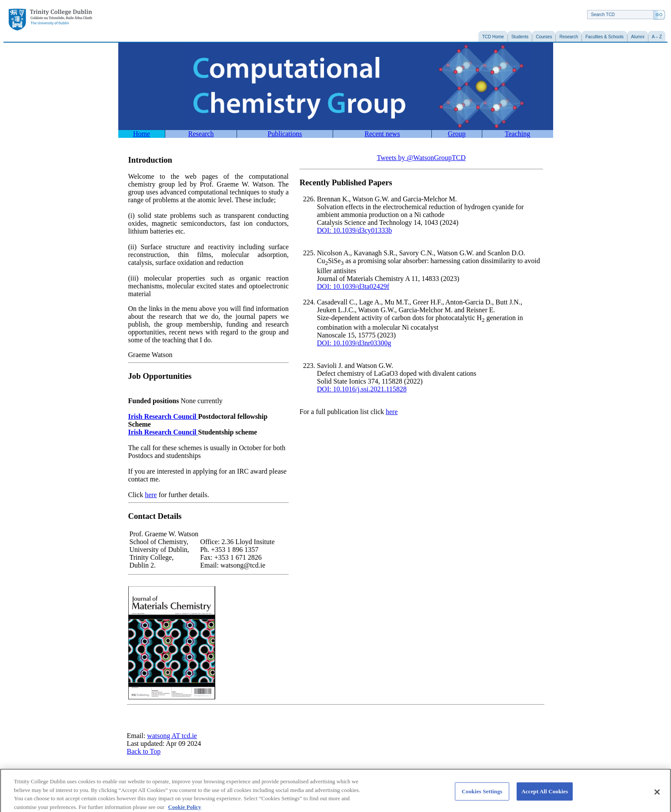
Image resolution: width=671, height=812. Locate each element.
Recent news (382, 134)
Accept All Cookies (545, 796)
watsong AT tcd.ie (172, 736)
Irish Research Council (163, 416)
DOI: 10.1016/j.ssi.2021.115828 (362, 389)
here (151, 495)
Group (457, 134)
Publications (285, 134)
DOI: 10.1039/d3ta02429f (353, 286)
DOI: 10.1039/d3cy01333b (354, 230)
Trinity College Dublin (50, 20)
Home (142, 134)
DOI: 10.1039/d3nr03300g (354, 343)
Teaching (517, 134)
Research (201, 134)
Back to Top (144, 751)
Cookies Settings (482, 796)
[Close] (657, 796)
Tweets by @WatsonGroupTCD (421, 158)
